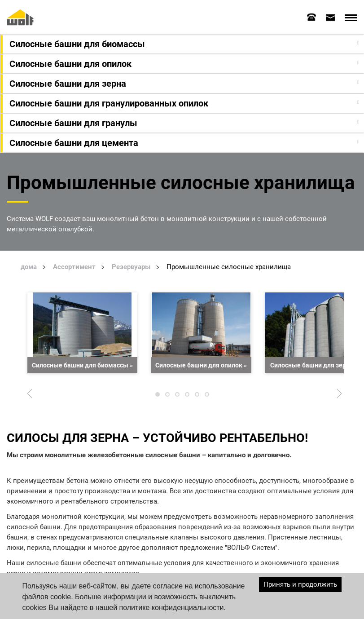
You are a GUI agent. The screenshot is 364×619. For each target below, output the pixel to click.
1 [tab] (158, 396)
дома (29, 266)
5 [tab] (197, 396)
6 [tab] (207, 396)
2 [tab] (167, 396)
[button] (183, 44)
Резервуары (131, 266)
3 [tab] (177, 396)
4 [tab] (187, 396)
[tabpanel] (82, 332)
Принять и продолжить (300, 584)
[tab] (311, 17)
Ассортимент (74, 266)
